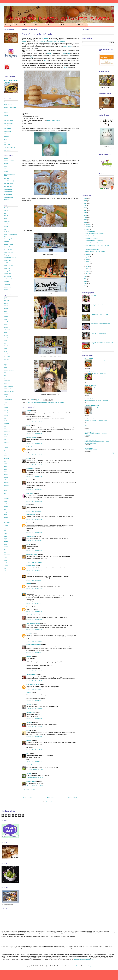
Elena (64, 53)
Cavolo (5, 341)
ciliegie (5, 560)
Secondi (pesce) (8, 194)
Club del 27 (7, 221)
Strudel (5, 139)
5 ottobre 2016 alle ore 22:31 (34, 603)
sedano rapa (7, 571)
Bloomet (24, 42)
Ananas (6, 306)
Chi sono (18, 25)
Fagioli (5, 365)
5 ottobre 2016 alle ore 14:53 (34, 490)
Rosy (28, 523)
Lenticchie (6, 413)
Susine (5, 520)
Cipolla (5, 349)
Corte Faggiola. (31, 57)
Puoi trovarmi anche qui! (68, 25)
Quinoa (6, 496)
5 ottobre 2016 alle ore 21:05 (34, 588)
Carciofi (6, 338)
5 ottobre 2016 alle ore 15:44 (34, 519)
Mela (5, 426)
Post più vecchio (73, 798)
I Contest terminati (52, 25)
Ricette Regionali (8, 266)
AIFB (86, 425)
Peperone (6, 458)
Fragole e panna (89, 432)
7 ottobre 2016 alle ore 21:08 (34, 709)
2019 (86, 215)
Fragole (6, 394)
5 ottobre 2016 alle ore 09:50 (34, 443)
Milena (49, 53)
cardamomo (7, 555)
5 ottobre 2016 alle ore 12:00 (34, 455)
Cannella (6, 335)
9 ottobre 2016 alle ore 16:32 (34, 761)
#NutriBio (6, 208)
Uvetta (5, 533)
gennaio (88, 274)
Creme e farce (7, 110)
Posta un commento (30, 789)
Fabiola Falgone (31, 437)
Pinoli (5, 469)
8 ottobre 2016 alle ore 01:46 (34, 719)
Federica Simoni (31, 781)
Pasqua (6, 172)
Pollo (5, 480)
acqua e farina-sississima (92, 405)
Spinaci (6, 517)
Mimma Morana (31, 566)
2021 (86, 210)
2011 (86, 286)
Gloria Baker (30, 712)
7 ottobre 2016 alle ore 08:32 (34, 681)
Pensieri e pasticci (90, 419)
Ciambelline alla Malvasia (92, 249)
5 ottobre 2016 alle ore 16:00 (34, 533)
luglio (87, 259)
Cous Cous (7, 357)
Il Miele (5, 402)
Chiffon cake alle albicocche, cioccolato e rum (96, 400)
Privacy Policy (82, 25)
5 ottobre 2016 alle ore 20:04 (34, 580)
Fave (5, 375)
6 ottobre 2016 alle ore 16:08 (34, 641)
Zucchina (6, 547)
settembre (89, 255)
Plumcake (6, 137)
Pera (5, 461)
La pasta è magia (8, 244)
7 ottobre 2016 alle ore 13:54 (34, 689)
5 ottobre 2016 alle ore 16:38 (34, 551)
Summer (29, 693)
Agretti (5, 298)
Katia (69, 53)
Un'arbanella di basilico (33, 623)
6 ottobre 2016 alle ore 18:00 (34, 671)
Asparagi (6, 316)
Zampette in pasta (32, 554)
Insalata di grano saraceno (91, 450)
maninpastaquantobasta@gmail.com (84, 960)
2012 (86, 284)
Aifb (78, 45)
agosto (88, 257)
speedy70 (29, 722)
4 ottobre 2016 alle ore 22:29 (34, 434)
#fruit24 (6, 211)
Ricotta (5, 501)
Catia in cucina (89, 448)
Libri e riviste (7, 247)
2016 (86, 222)
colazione (35, 402)
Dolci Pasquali (7, 118)
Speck (5, 515)
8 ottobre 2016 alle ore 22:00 (34, 750)
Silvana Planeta (31, 615)
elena (28, 730)
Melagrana (6, 429)
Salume (6, 507)
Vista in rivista (7, 276)
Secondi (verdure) (8, 197)
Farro (5, 373)
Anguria (6, 308)
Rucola (5, 504)
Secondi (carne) (8, 189)
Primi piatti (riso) (8, 186)
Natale (5, 166)
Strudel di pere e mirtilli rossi (93, 243)
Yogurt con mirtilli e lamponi (98, 333)
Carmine (29, 704)
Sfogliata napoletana (98, 387)
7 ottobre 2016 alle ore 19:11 (34, 701)
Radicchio (6, 499)
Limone (6, 416)
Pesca (5, 464)
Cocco (5, 351)
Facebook (66, 67)
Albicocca (6, 300)
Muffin (5, 134)
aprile (87, 266)
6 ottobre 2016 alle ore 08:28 (34, 611)
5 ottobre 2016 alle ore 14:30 (34, 465)
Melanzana (7, 432)
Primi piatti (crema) (9, 181)
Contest (6, 224)
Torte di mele (7, 150)
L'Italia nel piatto (8, 239)
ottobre (88, 229)
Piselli (5, 472)
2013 (86, 281)
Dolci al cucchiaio (8, 121)
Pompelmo (6, 485)
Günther (29, 773)
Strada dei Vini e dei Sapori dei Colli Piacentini (52, 42)
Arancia (6, 314)
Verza (5, 536)
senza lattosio (7, 287)
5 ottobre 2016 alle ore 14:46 (34, 477)
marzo (88, 269)
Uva (5, 531)
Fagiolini (6, 367)
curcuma (6, 566)
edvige (28, 544)
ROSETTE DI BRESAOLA (99, 374)
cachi (5, 552)
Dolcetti (6, 115)
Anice (5, 311)
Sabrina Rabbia (31, 515)
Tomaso (29, 411)
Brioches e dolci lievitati (10, 107)
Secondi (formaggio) (9, 192)
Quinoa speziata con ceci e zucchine (95, 252)
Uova (5, 528)
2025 (86, 201)
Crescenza (6, 359)
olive (5, 568)
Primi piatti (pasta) (8, 184)
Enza (28, 753)
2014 (86, 279)
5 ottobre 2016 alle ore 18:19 (34, 570)
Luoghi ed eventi (43, 402)
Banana (6, 327)
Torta (5, 142)
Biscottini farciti (90, 236)
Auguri (5, 219)
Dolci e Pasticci (89, 372)
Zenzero (6, 541)
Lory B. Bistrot (89, 358)
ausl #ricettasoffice (9, 279)
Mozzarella (7, 442)
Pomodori (6, 483)
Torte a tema (7, 145)
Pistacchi (6, 475)
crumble (6, 563)
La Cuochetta (30, 447)
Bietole (5, 333)
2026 (86, 198)
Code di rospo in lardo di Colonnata (100, 324)
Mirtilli (5, 437)
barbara (29, 584)
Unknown (29, 607)
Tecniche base (7, 274)
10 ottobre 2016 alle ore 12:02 (35, 770)
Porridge (6, 488)
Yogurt (5, 539)
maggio (88, 264)
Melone (6, 434)
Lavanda (6, 410)
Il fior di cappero (68, 47)
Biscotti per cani (8, 105)
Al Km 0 (6, 216)
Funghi (5, 397)
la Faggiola (45, 38)
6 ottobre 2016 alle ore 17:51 (34, 653)
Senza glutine (7, 271)
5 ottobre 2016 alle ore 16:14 (34, 541)
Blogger (90, 966)
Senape (6, 512)
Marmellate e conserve (10, 258)
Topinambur (7, 523)
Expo (5, 229)
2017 (86, 220)
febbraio (88, 271)
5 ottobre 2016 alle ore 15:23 (34, 501)
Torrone (6, 525)
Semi (5, 509)
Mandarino (6, 421)
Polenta (6, 477)
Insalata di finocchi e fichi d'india (94, 241)
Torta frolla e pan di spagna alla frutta (102, 360)
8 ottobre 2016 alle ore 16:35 (34, 727)
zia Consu (29, 574)
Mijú (28, 505)
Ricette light (61, 402)
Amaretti (6, 303)
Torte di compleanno (9, 147)
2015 (86, 277)
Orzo (5, 453)
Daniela (32, 400)
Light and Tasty (8, 250)
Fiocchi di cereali (8, 386)
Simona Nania (30, 536)
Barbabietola (7, 330)
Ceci (5, 343)
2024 (86, 203)
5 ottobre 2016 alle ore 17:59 (34, 562)
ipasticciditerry (31, 468)
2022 (86, 208)
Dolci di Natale (7, 126)
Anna (28, 592)
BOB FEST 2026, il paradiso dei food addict (96, 427)
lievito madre (7, 284)
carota (5, 558)
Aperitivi (6, 164)
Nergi (5, 445)
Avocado (6, 322)
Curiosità (6, 227)
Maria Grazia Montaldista (34, 645)
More (5, 440)
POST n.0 (93, 296)
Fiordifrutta (6, 232)
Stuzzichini (6, 200)
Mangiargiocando (53, 402)
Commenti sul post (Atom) (53, 802)
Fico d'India (7, 381)
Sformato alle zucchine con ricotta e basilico (96, 420)
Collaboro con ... (39, 25)
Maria (28, 459)
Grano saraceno (8, 400)
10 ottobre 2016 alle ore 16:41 (35, 778)
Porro (5, 491)
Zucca (5, 544)
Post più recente (28, 798)
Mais (5, 418)
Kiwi (5, 405)
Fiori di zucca (7, 389)
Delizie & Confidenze (91, 440)
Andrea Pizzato (31, 765)
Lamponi (6, 408)
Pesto (5, 466)
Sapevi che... (28, 25)
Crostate (6, 113)
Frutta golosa (7, 131)
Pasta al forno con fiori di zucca (99, 314)
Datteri (5, 362)
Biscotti (30, 402)
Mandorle (6, 424)
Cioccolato (6, 346)
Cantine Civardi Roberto (54, 120)
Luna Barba (30, 493)
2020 (86, 213)
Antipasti (6, 158)
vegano (6, 290)
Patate (5, 456)
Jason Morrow (77, 966)
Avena (5, 319)
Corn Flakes (7, 354)
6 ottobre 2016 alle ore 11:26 (34, 620)
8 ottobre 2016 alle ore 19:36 (34, 737)
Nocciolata (6, 263)
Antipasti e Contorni (9, 161)
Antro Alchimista (31, 675)
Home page (9, 25)
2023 (86, 206)
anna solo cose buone (33, 684)
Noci (5, 450)
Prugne (6, 493)
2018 (86, 218)
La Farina (6, 241)
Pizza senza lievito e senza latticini (95, 233)
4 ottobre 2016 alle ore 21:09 (34, 422)
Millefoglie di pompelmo (92, 238)
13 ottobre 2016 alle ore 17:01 (35, 786)
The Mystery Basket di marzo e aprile (101, 305)
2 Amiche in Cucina (90, 399)
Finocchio (6, 383)
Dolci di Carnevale (8, 123)
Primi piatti (6, 178)
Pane (5, 169)
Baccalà (6, 325)
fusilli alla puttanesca (98, 407)
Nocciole (6, 448)
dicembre (88, 224)
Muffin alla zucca (90, 231)
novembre (89, 227)
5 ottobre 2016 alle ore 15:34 (34, 511)
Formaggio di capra (9, 391)
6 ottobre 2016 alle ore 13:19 (34, 630)
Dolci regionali (7, 129)
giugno (88, 262)
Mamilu (29, 633)
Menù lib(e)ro (7, 260)
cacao (5, 549)
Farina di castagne (9, 370)
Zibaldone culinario (90, 385)
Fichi (5, 378)
